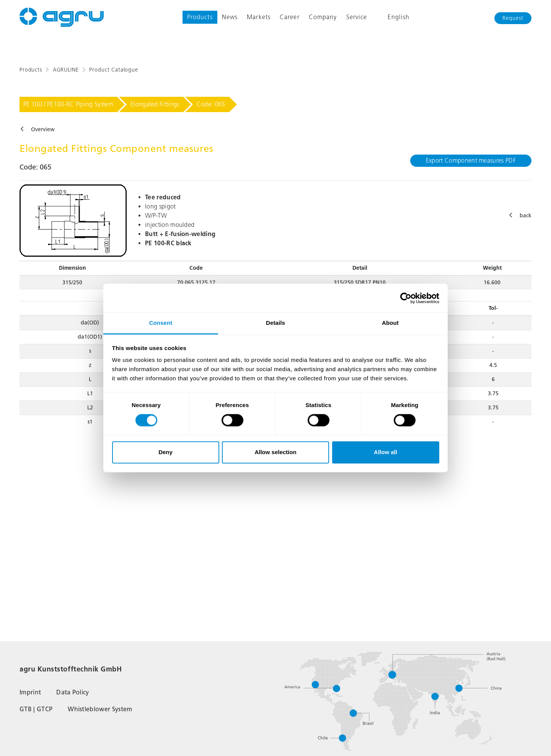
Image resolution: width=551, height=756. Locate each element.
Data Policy (73, 692)
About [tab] (390, 323)
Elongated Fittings (155, 104)
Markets (259, 17)
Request (513, 18)
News (230, 17)
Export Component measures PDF (471, 160)
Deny (165, 452)
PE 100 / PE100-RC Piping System (68, 104)
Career (290, 17)
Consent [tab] (161, 323)
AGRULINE (66, 70)
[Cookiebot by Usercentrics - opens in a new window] (406, 298)
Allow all (386, 452)
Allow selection (275, 452)
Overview (43, 130)
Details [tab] (275, 323)
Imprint (30, 692)
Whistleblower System (100, 709)
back (526, 216)
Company (323, 17)
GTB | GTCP (36, 709)
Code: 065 (211, 104)
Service (357, 17)
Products (200, 17)
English (393, 17)
